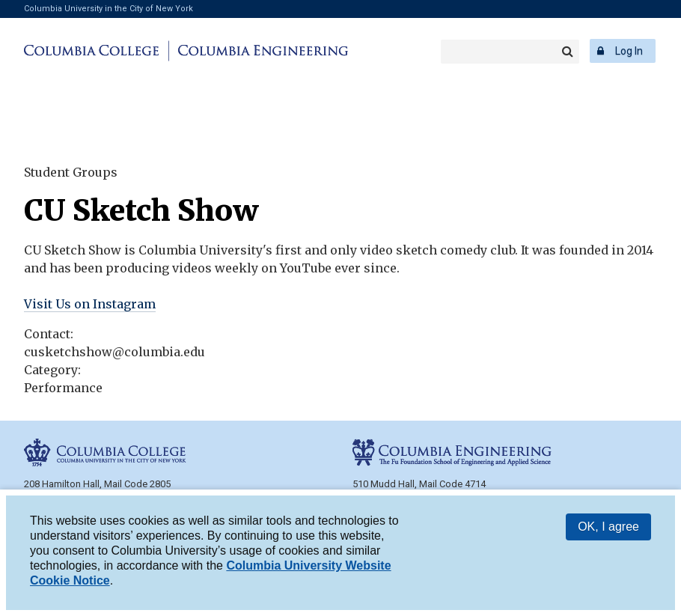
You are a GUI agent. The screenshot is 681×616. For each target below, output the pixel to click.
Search (567, 52)
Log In (629, 51)
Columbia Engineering (261, 51)
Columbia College (94, 51)
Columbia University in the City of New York (109, 9)
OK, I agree (608, 527)
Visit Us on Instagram (90, 304)
